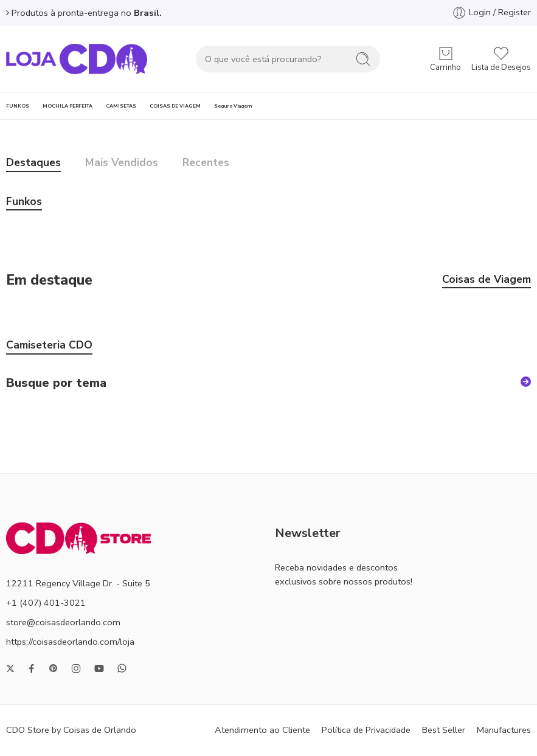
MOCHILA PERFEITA (68, 106)
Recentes (206, 164)
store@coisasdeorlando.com (63, 622)
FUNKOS (18, 106)
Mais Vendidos (122, 164)
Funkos (24, 203)
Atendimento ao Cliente (262, 730)
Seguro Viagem (233, 106)
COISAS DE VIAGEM (175, 106)
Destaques (33, 164)
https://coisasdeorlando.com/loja (70, 642)
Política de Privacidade (366, 730)
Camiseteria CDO (49, 346)
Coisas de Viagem (487, 280)
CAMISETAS (121, 106)
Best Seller (444, 730)
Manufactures (504, 730)
